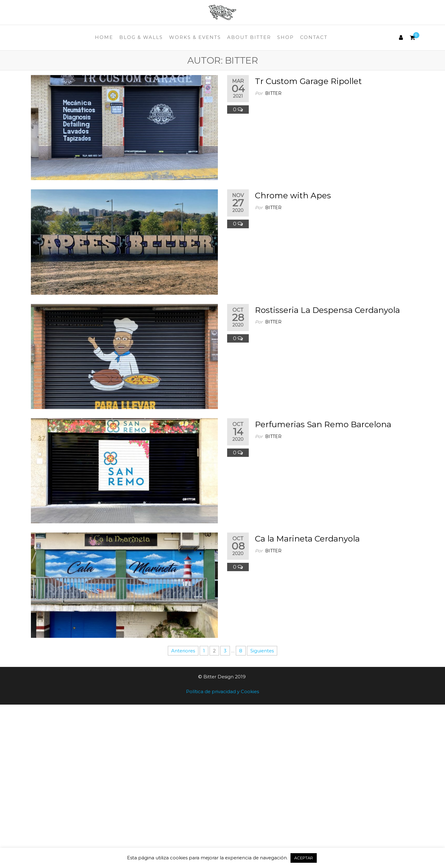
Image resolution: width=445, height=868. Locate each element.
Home (104, 37)
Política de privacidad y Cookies (222, 691)
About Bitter (249, 37)
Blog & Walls (141, 37)
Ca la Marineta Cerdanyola (307, 539)
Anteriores (183, 651)
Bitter (273, 93)
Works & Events (195, 37)
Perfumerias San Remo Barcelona (323, 424)
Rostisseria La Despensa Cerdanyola (327, 310)
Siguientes (262, 651)
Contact (314, 37)
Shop (286, 37)
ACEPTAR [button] (304, 858)
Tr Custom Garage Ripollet (308, 81)
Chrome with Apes (293, 196)
